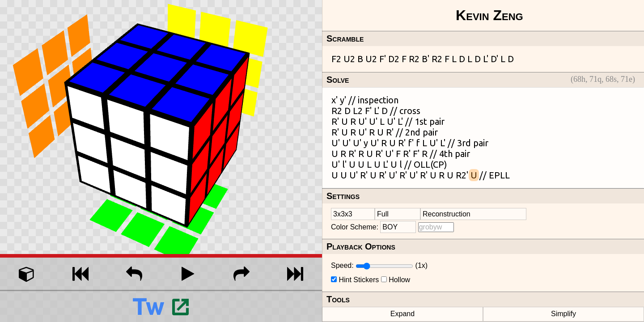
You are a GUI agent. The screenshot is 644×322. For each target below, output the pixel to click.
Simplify (563, 314)
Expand (402, 314)
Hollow (399, 280)
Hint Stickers (359, 280)
